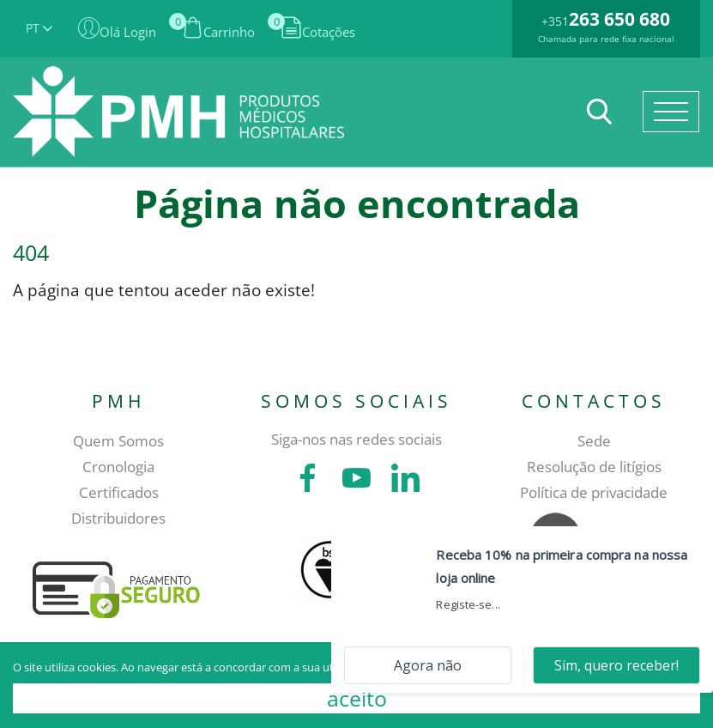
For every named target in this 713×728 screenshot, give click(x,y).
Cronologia (118, 467)
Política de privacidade (594, 492)
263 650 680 (619, 19)
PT (39, 28)
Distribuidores (118, 518)
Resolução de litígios (594, 467)
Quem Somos (118, 441)
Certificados (119, 492)
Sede (594, 441)
